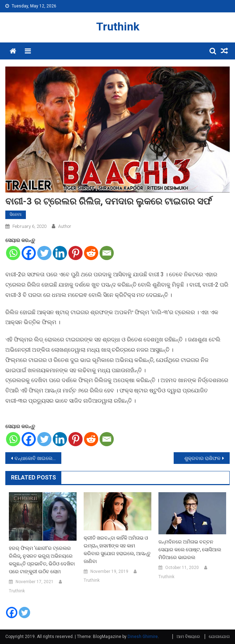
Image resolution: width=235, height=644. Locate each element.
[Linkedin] (60, 253)
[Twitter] (44, 253)
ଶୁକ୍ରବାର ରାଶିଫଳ (202, 458)
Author (65, 226)
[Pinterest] (75, 253)
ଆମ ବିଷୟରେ (188, 637)
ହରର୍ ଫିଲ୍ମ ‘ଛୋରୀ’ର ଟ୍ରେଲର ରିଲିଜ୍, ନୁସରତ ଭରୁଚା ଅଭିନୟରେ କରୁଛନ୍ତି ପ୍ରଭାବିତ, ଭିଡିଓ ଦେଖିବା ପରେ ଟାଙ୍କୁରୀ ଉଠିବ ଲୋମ (42, 560)
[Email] (107, 253)
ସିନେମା (16, 214)
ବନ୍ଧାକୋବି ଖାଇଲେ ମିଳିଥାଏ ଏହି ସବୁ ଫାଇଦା (38, 458)
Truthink (118, 27)
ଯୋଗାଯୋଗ (219, 637)
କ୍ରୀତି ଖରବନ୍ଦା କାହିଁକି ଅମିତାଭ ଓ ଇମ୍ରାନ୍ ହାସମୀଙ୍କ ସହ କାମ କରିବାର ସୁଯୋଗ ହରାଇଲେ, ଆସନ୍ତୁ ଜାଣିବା (117, 550)
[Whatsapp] (13, 253)
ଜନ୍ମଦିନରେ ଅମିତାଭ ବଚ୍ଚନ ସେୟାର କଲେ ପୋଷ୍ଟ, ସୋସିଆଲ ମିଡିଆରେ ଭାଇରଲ (190, 550)
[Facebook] (29, 253)
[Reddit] (91, 253)
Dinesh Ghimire (143, 637)
